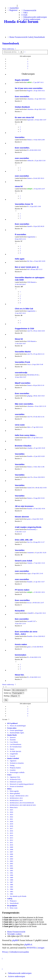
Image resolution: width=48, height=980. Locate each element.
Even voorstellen (22, 97)
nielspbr (30, 189)
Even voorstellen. (22, 148)
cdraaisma (30, 99)
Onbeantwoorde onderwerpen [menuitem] (20, 973)
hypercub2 (30, 120)
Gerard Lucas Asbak (24, 561)
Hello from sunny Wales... (26, 435)
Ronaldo (30, 456)
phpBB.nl (28, 945)
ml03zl (29, 82)
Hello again (20, 259)
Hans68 (29, 226)
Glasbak (30, 563)
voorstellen (20, 414)
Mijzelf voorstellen (23, 383)
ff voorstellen (20, 234)
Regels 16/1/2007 (22, 80)
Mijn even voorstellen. (24, 404)
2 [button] (28, 61)
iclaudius (30, 448)
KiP (28, 269)
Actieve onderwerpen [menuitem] (16, 976)
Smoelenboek (11, 43)
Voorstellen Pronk (22, 362)
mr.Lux (29, 603)
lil (28, 150)
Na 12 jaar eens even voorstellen (29, 88)
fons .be (30, 542)
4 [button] (28, 66)
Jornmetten (30, 553)
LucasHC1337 (31, 621)
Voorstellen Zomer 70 (24, 204)
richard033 (30, 613)
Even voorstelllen (22, 600)
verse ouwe (20, 425)
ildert (29, 427)
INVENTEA (32, 948)
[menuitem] (29, 10)
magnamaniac (31, 237)
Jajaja (29, 573)
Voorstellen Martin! (23, 352)
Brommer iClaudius (23, 446)
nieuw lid (19, 186)
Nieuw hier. (20, 675)
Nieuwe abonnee (22, 517)
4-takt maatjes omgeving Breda (28, 527)
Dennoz (29, 140)
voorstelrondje (21, 373)
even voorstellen (22, 158)
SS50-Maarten (31, 282)
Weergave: (15, 690)
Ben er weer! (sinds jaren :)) (27, 267)
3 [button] (28, 64)
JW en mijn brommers (24, 506)
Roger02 (30, 91)
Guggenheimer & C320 (24, 329)
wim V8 (30, 331)
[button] (28, 68)
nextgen (41, 948)
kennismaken (21, 655)
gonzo (29, 519)
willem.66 (30, 161)
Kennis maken (21, 644)
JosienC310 (31, 488)
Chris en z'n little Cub (24, 309)
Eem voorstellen (22, 619)
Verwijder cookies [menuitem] (14, 934)
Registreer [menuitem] (12, 10)
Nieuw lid (19, 339)
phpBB (15, 940)
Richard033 (20, 611)
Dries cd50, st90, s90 (24, 540)
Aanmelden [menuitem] (13, 8)
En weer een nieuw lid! (24, 117)
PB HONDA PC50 (33, 375)
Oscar (29, 364)
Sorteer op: (14, 693)
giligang (30, 396)
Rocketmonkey (32, 529)
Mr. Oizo (30, 261)
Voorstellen (20, 137)
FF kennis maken (22, 590)
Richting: (12, 696)
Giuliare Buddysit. (23, 107)
